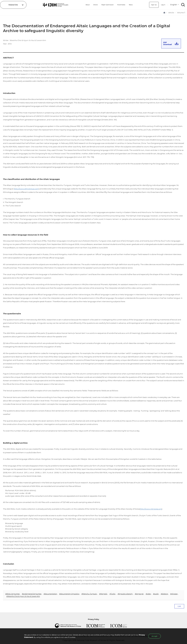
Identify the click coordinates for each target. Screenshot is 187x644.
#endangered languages (32, 594)
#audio (156, 594)
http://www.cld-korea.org (151, 509)
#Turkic (113, 594)
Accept (154, 636)
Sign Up (153, 5)
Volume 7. (181, 13)
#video (148, 594)
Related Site (13, 5)
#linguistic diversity (125, 594)
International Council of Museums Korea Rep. (121, 626)
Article (92, 5)
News (131, 5)
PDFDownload (167, 43)
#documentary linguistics (69, 594)
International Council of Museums (98, 626)
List (179, 606)
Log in (163, 5)
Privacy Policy (93, 619)
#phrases (174, 594)
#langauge (139, 594)
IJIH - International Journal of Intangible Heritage (54, 5)
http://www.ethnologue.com (26, 189)
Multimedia (121, 5)
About (83, 5)
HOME (164, 13)
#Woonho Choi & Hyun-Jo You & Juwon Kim (23, 596)
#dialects (164, 594)
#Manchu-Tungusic (89, 594)
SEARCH (183, 5)
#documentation (50, 594)
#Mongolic (103, 594)
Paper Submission (105, 5)
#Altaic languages (13, 594)
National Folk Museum (71, 626)
